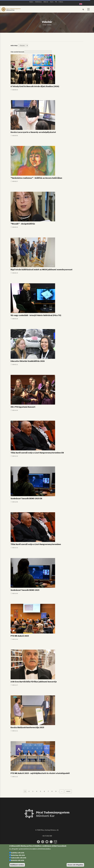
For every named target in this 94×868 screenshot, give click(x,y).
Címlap (44, 25)
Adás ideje (14, 45)
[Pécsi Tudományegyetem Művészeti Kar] (11, 11)
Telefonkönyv (38, 2)
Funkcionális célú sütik (19, 858)
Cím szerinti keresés (17, 52)
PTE (56, 2)
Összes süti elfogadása (75, 865)
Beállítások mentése (17, 865)
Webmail (46, 2)
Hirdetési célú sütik (18, 860)
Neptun (31, 2)
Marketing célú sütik (18, 855)
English (80, 4)
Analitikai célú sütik (18, 853)
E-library (61, 2)
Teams (52, 2)
